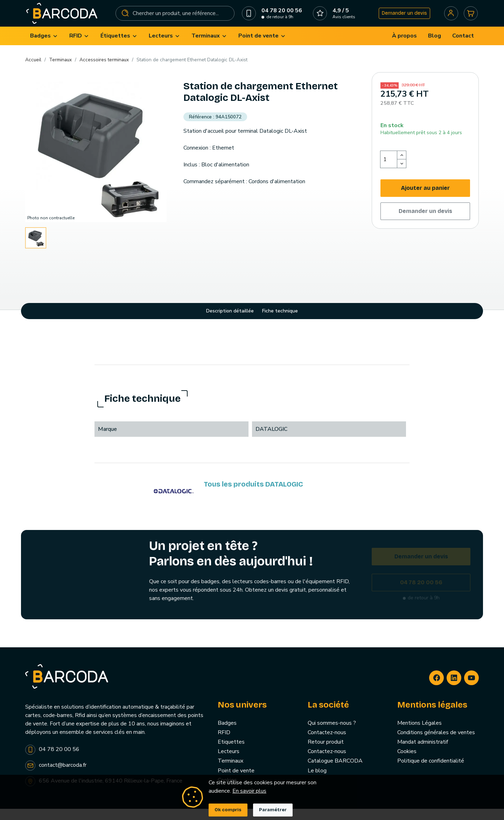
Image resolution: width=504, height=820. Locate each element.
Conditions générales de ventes (436, 744)
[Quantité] (389, 171)
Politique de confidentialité (431, 772)
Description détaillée (230, 322)
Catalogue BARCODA (335, 772)
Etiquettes (231, 753)
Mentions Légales (419, 734)
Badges (227, 734)
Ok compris (228, 810)
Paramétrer (273, 810)
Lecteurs (229, 763)
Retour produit (326, 753)
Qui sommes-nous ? (332, 734)
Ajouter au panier (425, 199)
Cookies (407, 763)
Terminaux (230, 772)
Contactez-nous (327, 744)
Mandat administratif (423, 753)
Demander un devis (401, 19)
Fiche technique (280, 322)
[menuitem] (44, 47)
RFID (224, 744)
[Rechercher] (176, 19)
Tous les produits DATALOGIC (253, 495)
